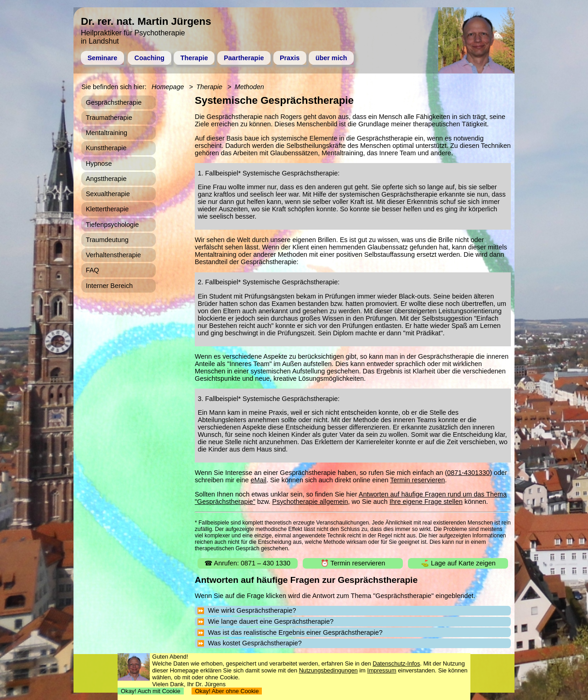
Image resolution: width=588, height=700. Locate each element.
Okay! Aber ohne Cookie (227, 691)
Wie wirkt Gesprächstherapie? (252, 610)
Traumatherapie (109, 118)
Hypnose (99, 164)
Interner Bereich (109, 286)
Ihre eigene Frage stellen (426, 502)
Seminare (102, 58)
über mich (331, 58)
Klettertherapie (107, 209)
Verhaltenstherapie (113, 255)
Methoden (249, 87)
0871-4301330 (468, 473)
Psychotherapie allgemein (310, 502)
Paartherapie (244, 58)
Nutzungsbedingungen (328, 670)
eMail (259, 480)
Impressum (382, 670)
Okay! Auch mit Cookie (151, 691)
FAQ (93, 270)
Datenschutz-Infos (396, 663)
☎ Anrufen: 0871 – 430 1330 (247, 563)
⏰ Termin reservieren (353, 563)
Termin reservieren (417, 480)
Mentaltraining (107, 133)
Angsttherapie (106, 179)
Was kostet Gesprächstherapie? (254, 643)
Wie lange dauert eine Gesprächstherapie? (271, 621)
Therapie (194, 58)
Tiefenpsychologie (112, 225)
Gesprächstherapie (114, 102)
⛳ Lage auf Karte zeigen (458, 563)
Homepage (168, 87)
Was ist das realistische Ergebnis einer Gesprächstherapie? (295, 632)
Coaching (150, 58)
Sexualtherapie (108, 194)
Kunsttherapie (106, 148)
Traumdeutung (107, 240)
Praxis (290, 58)
